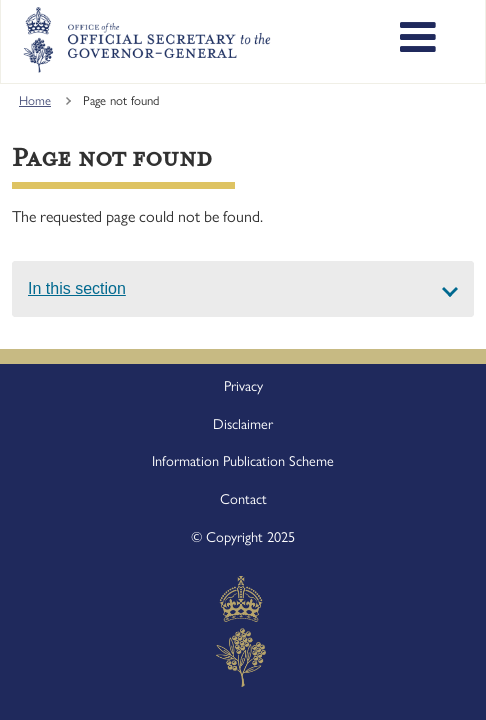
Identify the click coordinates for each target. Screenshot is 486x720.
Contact (243, 499)
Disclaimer (243, 424)
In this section (77, 288)
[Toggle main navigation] (418, 40)
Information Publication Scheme (243, 461)
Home (35, 100)
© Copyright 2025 (243, 537)
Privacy (243, 386)
